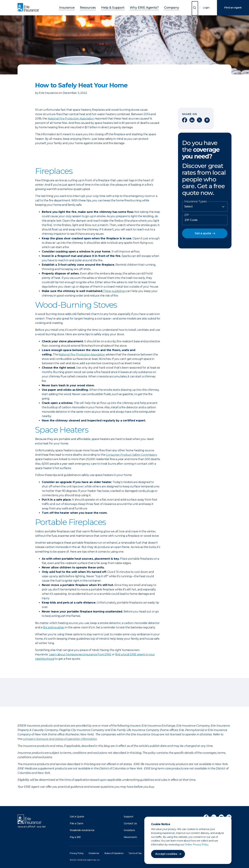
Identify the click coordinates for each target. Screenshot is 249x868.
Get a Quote (77, 817)
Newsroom (130, 837)
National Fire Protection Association (71, 119)
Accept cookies (166, 854)
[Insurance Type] (205, 207)
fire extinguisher (54, 627)
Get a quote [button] (203, 233)
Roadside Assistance (82, 830)
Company (163, 7)
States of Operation (114, 853)
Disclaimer (94, 853)
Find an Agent (233, 8)
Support (129, 817)
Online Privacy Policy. (197, 845)
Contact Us (130, 823)
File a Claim (77, 823)
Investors (129, 830)
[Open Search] (195, 8)
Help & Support (114, 7)
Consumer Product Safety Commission (131, 455)
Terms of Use (135, 853)
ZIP (187, 215)
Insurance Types (195, 202)
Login (206, 8)
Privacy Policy (77, 853)
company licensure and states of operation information (60, 739)
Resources (93, 7)
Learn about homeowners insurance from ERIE (80, 654)
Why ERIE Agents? (141, 7)
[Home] (29, 8)
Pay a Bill (75, 837)
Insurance (75, 7)
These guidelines (114, 291)
